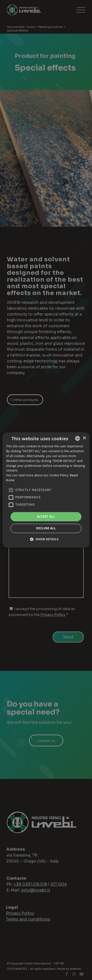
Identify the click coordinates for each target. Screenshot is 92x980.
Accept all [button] (46, 516)
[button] (46, 539)
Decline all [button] (46, 528)
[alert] (46, 490)
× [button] (84, 438)
